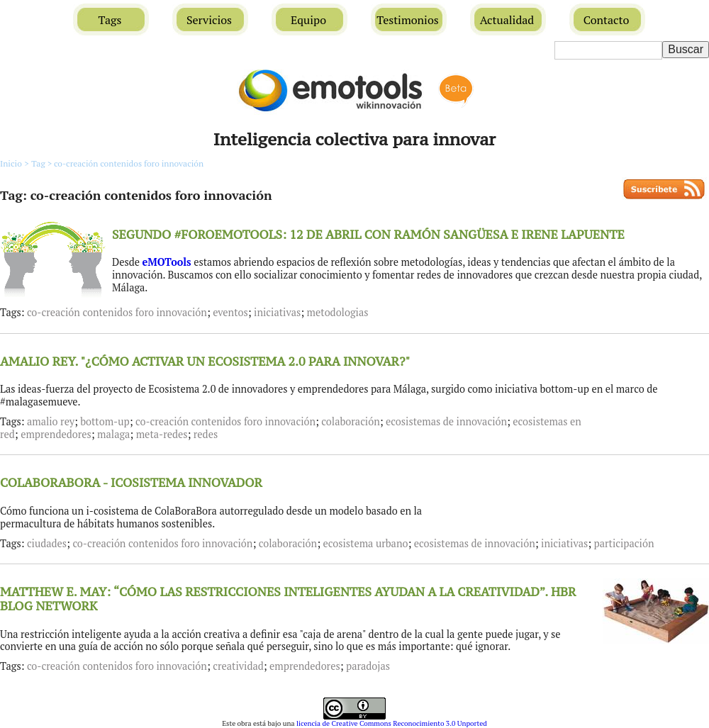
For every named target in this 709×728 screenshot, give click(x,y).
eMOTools (167, 262)
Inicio (11, 163)
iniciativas (277, 312)
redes (206, 434)
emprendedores (56, 434)
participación (624, 543)
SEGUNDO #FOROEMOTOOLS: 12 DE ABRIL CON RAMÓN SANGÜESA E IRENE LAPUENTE (368, 235)
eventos (230, 312)
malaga (113, 434)
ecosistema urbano (365, 543)
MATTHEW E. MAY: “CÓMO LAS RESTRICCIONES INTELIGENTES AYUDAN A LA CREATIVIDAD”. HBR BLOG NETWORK (288, 599)
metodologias (338, 312)
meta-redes (162, 434)
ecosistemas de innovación (446, 421)
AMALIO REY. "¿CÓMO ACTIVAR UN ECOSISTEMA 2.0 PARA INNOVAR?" (205, 362)
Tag (43, 163)
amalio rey (51, 421)
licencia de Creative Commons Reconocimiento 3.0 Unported (392, 723)
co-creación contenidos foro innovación (129, 163)
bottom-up (105, 421)
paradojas (368, 666)
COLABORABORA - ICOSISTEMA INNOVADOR (131, 483)
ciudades (47, 543)
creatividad (238, 666)
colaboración (350, 421)
